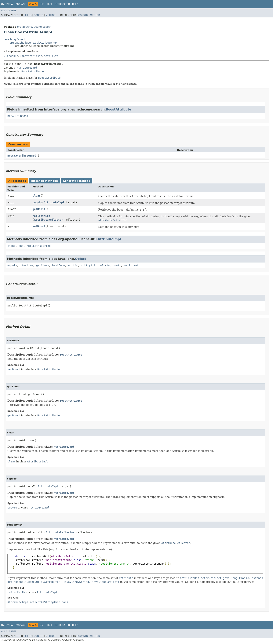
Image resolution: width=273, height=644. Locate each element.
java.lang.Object (15, 39)
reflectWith (41, 216)
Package (21, 4)
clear (36, 196)
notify (73, 265)
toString (105, 265)
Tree (50, 4)
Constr (38, 15)
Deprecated (62, 4)
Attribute (51, 56)
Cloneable (11, 56)
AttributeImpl (27, 68)
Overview (7, 4)
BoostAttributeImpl (22, 156)
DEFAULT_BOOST (18, 116)
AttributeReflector (49, 220)
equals (12, 265)
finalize (26, 265)
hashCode (58, 265)
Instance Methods (44, 181)
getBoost (39, 209)
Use (42, 4)
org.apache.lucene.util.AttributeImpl (33, 43)
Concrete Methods (77, 181)
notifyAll (88, 265)
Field (28, 15)
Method (51, 15)
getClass (43, 265)
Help (75, 4)
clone (11, 246)
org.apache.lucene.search (34, 27)
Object (81, 259)
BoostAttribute (31, 56)
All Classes (9, 11)
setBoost (39, 226)
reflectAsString (38, 246)
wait (118, 265)
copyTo (37, 202)
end (21, 246)
